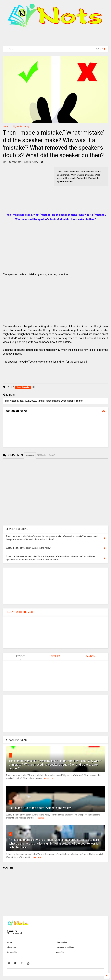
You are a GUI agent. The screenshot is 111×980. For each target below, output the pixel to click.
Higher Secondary (21, 126)
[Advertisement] (55, 38)
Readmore (48, 778)
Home (6, 126)
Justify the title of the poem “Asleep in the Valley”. (41, 808)
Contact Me (12, 952)
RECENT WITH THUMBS (19, 612)
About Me (60, 952)
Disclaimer (11, 947)
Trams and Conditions (65, 947)
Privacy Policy (61, 942)
